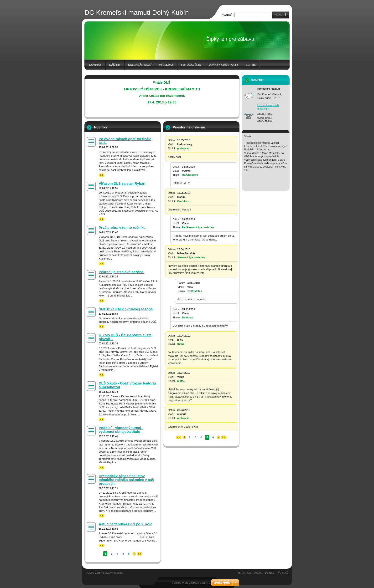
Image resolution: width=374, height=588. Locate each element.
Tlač (285, 573)
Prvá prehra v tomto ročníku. (123, 228)
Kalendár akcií (140, 65)
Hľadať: (228, 15)
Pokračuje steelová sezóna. (122, 272)
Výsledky (166, 65)
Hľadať (280, 15)
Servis (251, 65)
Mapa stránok (252, 573)
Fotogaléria (191, 65)
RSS (272, 573)
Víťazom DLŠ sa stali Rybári (122, 184)
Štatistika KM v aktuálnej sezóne (126, 309)
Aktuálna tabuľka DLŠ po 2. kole (125, 524)
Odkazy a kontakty (223, 65)
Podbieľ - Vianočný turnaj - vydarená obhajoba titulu (121, 430)
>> (102, 175)
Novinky (95, 65)
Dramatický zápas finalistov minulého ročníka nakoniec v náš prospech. (126, 480)
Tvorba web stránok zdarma (191, 583)
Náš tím (115, 65)
